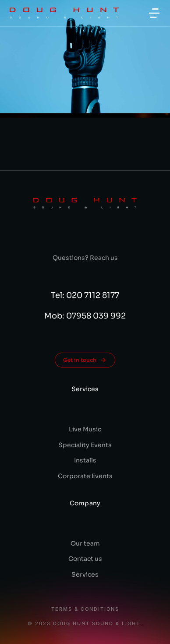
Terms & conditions (85, 609)
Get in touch (85, 360)
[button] (154, 13)
